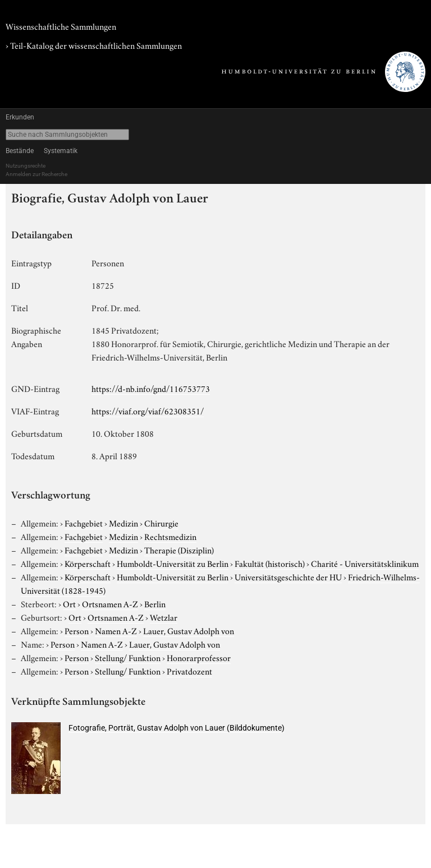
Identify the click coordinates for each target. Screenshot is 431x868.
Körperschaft (88, 563)
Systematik (61, 151)
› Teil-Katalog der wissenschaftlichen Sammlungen (94, 45)
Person (77, 630)
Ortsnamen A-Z (110, 603)
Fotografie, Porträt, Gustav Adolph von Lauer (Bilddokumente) (176, 728)
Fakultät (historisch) (270, 563)
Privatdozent (189, 671)
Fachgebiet (84, 523)
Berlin (155, 603)
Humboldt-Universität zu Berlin (173, 563)
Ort (69, 603)
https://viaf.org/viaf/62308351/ (148, 410)
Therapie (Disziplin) (179, 550)
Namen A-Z (116, 630)
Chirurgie (161, 523)
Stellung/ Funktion (128, 657)
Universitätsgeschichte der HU (288, 576)
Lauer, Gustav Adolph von (189, 630)
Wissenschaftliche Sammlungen (61, 26)
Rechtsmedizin (170, 536)
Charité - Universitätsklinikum (365, 563)
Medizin (123, 523)
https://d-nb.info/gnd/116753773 (151, 388)
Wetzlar (164, 617)
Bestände (20, 151)
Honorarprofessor (199, 657)
